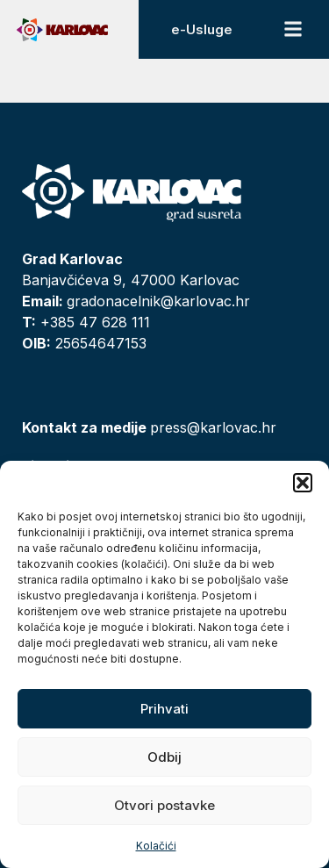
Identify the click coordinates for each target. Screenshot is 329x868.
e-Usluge (202, 29)
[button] (303, 483)
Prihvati (164, 709)
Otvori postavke (164, 805)
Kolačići (156, 846)
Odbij (164, 757)
